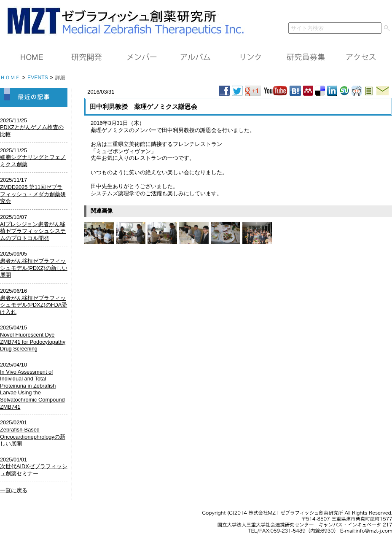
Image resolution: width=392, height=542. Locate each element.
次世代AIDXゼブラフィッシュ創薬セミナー (34, 470)
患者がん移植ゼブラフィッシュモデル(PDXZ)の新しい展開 (34, 268)
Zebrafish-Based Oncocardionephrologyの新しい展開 (33, 437)
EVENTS (38, 78)
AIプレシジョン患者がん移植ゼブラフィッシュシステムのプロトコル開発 (33, 231)
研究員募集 (306, 57)
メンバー (141, 57)
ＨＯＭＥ (32, 57)
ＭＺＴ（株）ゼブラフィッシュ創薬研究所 (122, 20)
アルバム (196, 57)
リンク (251, 57)
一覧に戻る (14, 490)
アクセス (360, 57)
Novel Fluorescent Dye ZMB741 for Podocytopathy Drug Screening (33, 342)
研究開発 (86, 57)
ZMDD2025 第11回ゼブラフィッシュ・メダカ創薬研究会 (33, 194)
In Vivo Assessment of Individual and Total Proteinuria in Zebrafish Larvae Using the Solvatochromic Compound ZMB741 (32, 389)
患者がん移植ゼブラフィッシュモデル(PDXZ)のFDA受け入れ (34, 305)
